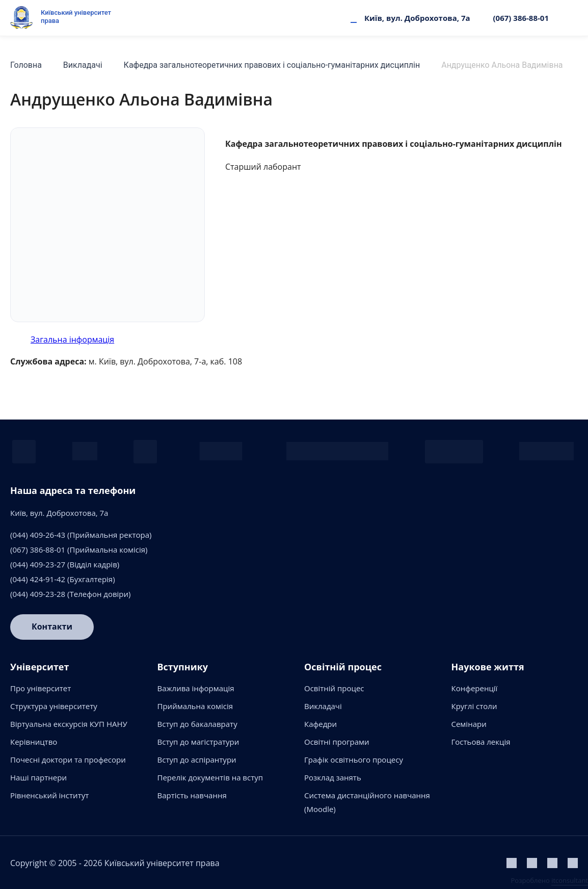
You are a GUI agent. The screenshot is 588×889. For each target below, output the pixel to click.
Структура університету (54, 706)
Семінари (469, 724)
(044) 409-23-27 (38, 564)
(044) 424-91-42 (38, 579)
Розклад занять (333, 777)
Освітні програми (337, 742)
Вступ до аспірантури (197, 760)
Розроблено (550, 880)
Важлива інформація (196, 688)
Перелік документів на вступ (210, 777)
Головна (26, 65)
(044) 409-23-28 (38, 594)
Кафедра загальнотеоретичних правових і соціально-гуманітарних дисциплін (272, 65)
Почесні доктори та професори (68, 760)
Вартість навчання (192, 795)
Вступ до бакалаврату (197, 724)
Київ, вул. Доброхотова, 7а (417, 18)
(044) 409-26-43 (38, 535)
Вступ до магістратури (198, 742)
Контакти (52, 627)
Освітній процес (334, 688)
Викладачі (83, 65)
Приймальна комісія (195, 706)
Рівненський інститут (49, 795)
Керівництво (34, 742)
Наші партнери (38, 777)
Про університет (41, 688)
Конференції (475, 688)
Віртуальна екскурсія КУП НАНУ (69, 724)
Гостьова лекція (481, 742)
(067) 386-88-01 (521, 18)
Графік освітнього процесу (354, 760)
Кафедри (320, 724)
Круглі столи (474, 706)
